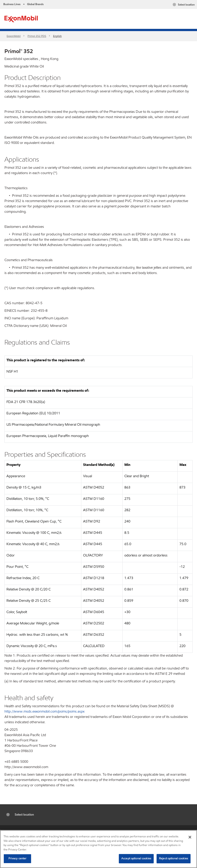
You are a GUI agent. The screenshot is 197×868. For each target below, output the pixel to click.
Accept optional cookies (136, 858)
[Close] (190, 837)
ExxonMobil (14, 36)
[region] (98, 849)
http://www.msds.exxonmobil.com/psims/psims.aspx (44, 711)
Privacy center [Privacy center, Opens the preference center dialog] (18, 858)
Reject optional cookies (174, 858)
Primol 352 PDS (37, 36)
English (57, 36)
